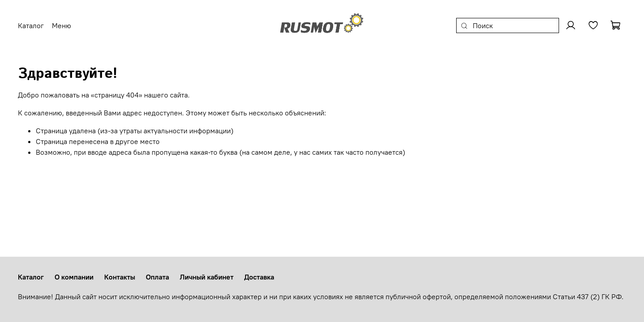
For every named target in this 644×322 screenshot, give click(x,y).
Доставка (259, 277)
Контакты (120, 277)
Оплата (157, 277)
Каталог (31, 277)
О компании (74, 277)
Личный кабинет (207, 277)
